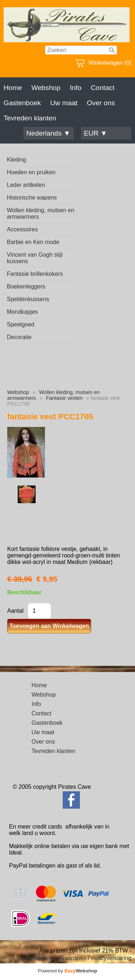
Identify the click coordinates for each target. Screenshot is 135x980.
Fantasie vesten (64, 398)
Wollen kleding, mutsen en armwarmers (40, 213)
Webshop (46, 88)
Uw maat (64, 103)
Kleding (16, 160)
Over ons (101, 103)
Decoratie (19, 337)
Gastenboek (22, 103)
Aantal (15, 611)
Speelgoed (21, 324)
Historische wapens (32, 198)
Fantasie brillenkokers (35, 274)
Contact (103, 88)
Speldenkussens (28, 299)
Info (76, 88)
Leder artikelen (26, 185)
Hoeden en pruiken (31, 172)
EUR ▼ (96, 133)
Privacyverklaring (109, 958)
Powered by (67, 971)
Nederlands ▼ (48, 133)
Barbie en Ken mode (33, 242)
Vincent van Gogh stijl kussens (35, 258)
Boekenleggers (26, 286)
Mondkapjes (22, 312)
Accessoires (22, 229)
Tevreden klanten (30, 118)
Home (13, 88)
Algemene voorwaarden (52, 958)
